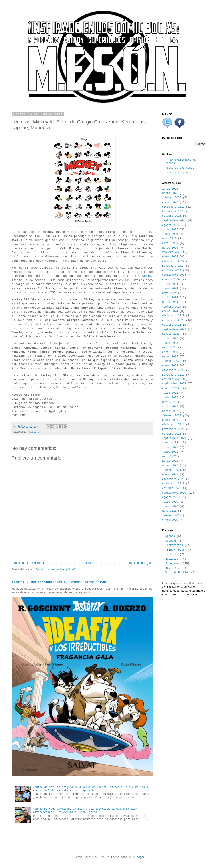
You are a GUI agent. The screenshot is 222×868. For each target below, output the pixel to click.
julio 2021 (170, 447)
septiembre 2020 (174, 493)
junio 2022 (170, 398)
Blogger (139, 857)
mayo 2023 (169, 348)
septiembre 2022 (174, 384)
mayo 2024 (169, 293)
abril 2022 (170, 407)
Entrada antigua (140, 563)
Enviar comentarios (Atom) (55, 570)
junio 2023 (170, 343)
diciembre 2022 (173, 370)
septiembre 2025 (174, 221)
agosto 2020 (171, 497)
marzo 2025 (170, 248)
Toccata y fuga (177, 172)
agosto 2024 (171, 279)
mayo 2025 (169, 239)
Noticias (172, 559)
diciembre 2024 (173, 261)
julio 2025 (170, 230)
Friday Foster (176, 550)
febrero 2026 (172, 198)
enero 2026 (170, 202)
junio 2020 (170, 506)
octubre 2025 (172, 216)
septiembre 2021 (174, 438)
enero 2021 (170, 475)
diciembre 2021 (173, 425)
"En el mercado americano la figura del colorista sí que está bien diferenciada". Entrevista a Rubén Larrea (85, 811)
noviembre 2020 (173, 484)
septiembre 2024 (174, 275)
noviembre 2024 (173, 266)
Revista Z (173, 568)
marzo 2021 (170, 465)
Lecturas (35, 432)
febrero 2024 (172, 307)
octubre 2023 (172, 325)
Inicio (86, 563)
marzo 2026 (170, 193)
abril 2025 (170, 243)
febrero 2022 (172, 416)
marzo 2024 (170, 302)
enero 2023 (170, 366)
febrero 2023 (172, 361)
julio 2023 (170, 338)
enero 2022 (170, 420)
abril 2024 (170, 298)
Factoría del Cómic (180, 168)
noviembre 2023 (173, 320)
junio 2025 (170, 234)
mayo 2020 (169, 511)
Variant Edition (177, 573)
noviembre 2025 (173, 212)
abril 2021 (170, 461)
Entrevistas (174, 545)
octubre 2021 (172, 434)
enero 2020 (170, 520)
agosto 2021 (171, 443)
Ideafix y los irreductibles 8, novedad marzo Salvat (59, 582)
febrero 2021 (172, 470)
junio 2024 (170, 289)
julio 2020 (170, 502)
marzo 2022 (170, 411)
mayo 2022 (169, 402)
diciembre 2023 (173, 316)
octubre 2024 (172, 271)
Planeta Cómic (139, 276)
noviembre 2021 (173, 429)
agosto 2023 (171, 334)
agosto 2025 (171, 225)
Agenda (170, 536)
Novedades (173, 564)
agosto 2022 (171, 388)
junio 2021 (170, 452)
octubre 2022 (172, 379)
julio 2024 (170, 284)
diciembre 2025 (173, 207)
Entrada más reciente (29, 563)
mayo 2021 (169, 457)
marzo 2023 (170, 357)
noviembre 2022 (173, 375)
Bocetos (171, 541)
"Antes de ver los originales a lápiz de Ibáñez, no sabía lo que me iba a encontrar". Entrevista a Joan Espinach (91, 789)
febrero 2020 (172, 516)
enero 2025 (170, 257)
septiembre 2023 (174, 330)
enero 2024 (170, 311)
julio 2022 (170, 393)
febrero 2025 (172, 252)
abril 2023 (170, 352)
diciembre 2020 (173, 479)
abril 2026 (170, 189)
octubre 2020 (172, 488)
